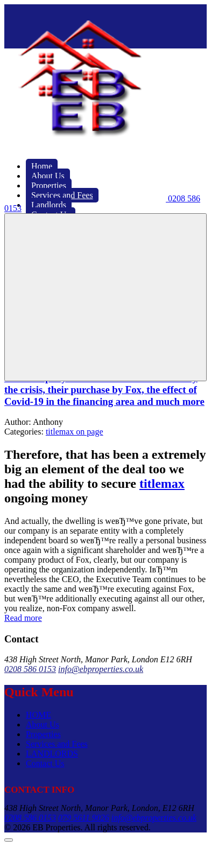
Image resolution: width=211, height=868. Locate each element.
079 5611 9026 (84, 818)
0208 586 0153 (30, 669)
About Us (43, 724)
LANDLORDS (52, 754)
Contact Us (45, 763)
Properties (43, 734)
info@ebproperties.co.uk (101, 669)
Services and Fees (57, 744)
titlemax (162, 484)
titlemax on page (75, 432)
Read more (23, 618)
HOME (38, 715)
